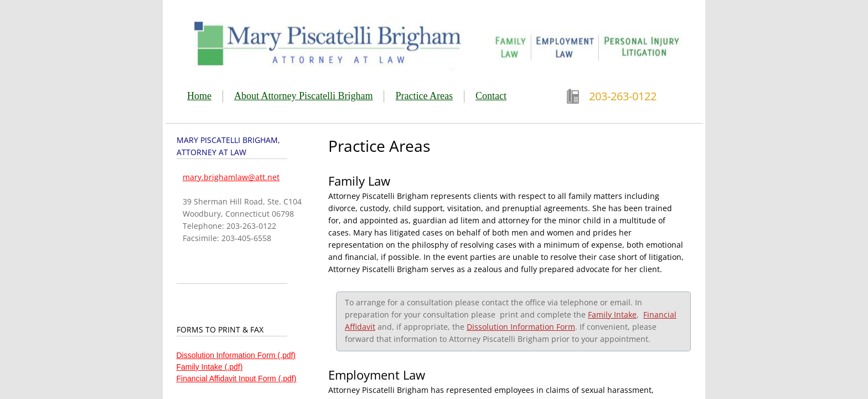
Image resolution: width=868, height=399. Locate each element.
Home (199, 96)
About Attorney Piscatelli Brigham (303, 96)
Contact (491, 96)
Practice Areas (424, 96)
